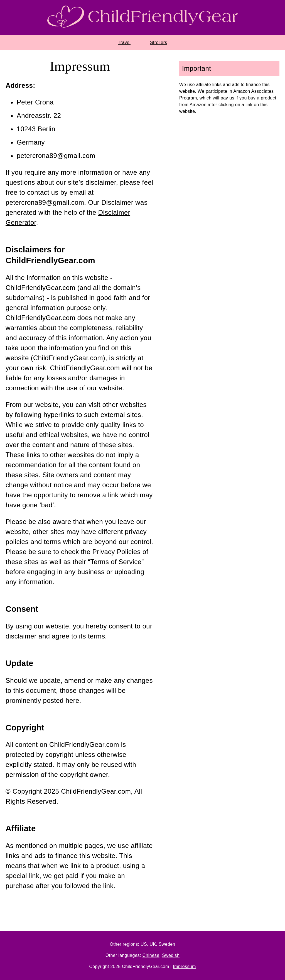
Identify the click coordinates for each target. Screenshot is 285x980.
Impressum (185, 966)
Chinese (151, 955)
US (144, 944)
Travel (124, 42)
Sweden (167, 944)
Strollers (159, 42)
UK (153, 944)
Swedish (171, 955)
